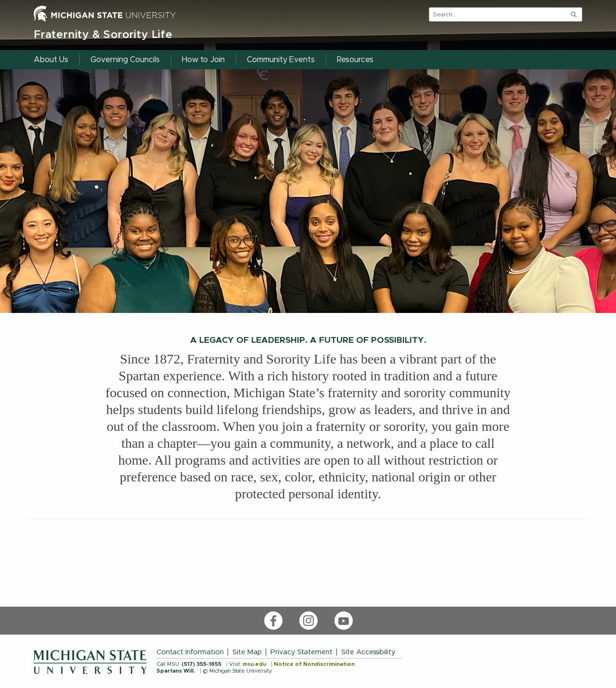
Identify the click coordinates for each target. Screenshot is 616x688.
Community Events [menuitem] (281, 60)
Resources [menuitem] (355, 60)
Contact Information (190, 652)
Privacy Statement (302, 652)
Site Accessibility (368, 652)
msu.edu (254, 664)
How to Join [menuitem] (203, 60)
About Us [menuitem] (51, 60)
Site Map (247, 652)
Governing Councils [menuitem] (125, 60)
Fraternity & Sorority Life (103, 35)
